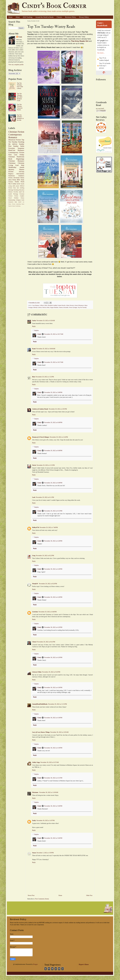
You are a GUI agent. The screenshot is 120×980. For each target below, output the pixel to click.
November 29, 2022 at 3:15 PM (46, 465)
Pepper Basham (54, 307)
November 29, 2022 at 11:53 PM (57, 704)
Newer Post (31, 895)
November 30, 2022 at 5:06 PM (53, 806)
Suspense (21, 148)
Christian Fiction (16, 132)
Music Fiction (12, 204)
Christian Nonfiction (16, 157)
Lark (34, 497)
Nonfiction (12, 176)
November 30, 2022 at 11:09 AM (49, 792)
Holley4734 (36, 527)
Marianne (35, 792)
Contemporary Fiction (16, 152)
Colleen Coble (43, 305)
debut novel (17, 184)
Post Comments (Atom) (42, 899)
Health (22, 184)
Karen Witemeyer (79, 305)
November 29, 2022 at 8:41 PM (46, 642)
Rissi (34, 377)
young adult (12, 186)
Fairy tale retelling (19, 188)
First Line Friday (16, 155)
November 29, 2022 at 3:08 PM (53, 392)
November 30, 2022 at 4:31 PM (53, 778)
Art (23, 202)
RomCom (12, 150)
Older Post (89, 895)
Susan (34, 853)
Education (22, 190)
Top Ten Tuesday (82, 307)
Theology (16, 194)
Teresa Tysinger (73, 307)
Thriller (17, 182)
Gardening (18, 206)
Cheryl (34, 642)
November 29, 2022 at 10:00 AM (46, 349)
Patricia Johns (46, 307)
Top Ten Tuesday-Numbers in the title (20, 118)
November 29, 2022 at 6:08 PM (53, 422)
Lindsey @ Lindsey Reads (40, 409)
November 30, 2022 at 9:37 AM (50, 762)
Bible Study (21, 180)
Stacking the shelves (16, 143)
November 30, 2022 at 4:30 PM (53, 688)
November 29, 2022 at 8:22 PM (45, 556)
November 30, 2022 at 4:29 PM (53, 627)
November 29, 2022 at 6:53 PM (53, 511)
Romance (21, 150)
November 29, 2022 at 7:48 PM (49, 527)
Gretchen (35, 612)
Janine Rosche (62, 305)
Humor (22, 169)
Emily (34, 821)
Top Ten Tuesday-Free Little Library (20, 86)
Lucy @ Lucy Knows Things (41, 732)
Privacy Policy (84, 17)
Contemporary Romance (15, 136)
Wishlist (16, 198)
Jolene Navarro (70, 305)
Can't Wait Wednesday (16, 166)
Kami (34, 349)
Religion (19, 200)
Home (10, 17)
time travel (18, 202)
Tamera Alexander (64, 307)
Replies (37, 331)
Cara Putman (36, 305)
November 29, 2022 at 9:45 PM (51, 672)
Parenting (16, 190)
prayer (18, 186)
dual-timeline (20, 174)
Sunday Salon (19, 146)
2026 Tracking (28, 17)
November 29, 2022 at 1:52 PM (45, 377)
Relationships (12, 200)
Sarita (34, 321)
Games (14, 206)
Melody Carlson (38, 307)
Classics (59, 17)
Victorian (22, 194)
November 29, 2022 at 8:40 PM (48, 612)
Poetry (22, 198)
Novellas (16, 192)
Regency (11, 174)
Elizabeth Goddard (53, 305)
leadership (19, 204)
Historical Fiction (15, 140)
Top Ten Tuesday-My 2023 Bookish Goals (20, 97)
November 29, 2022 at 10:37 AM (54, 334)
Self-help (22, 172)
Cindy (39, 334)
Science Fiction (13, 196)
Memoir (11, 192)
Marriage (11, 190)
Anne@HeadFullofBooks (40, 704)
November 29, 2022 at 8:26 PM (48, 584)
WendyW (35, 584)
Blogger (35, 964)
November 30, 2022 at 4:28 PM (53, 541)
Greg (34, 556)
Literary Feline (37, 672)
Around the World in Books (44, 17)
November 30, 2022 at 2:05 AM (59, 732)
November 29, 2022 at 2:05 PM (58, 409)
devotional (17, 178)
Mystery (11, 169)
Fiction (11, 172)
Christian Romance (16, 161)
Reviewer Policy (71, 17)
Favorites (12, 148)
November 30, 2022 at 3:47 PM (46, 821)
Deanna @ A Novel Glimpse (41, 437)
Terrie (34, 465)
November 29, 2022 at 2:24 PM (59, 437)
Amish (22, 167)
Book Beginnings (16, 159)
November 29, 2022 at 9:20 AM (46, 321)
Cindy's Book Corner (54, 6)
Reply (34, 326)
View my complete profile (16, 65)
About (18, 17)
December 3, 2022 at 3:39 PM (45, 853)
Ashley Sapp (36, 762)
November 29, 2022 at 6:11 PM (45, 497)
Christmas (12, 163)
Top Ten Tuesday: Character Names (20, 107)
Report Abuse (84, 964)
